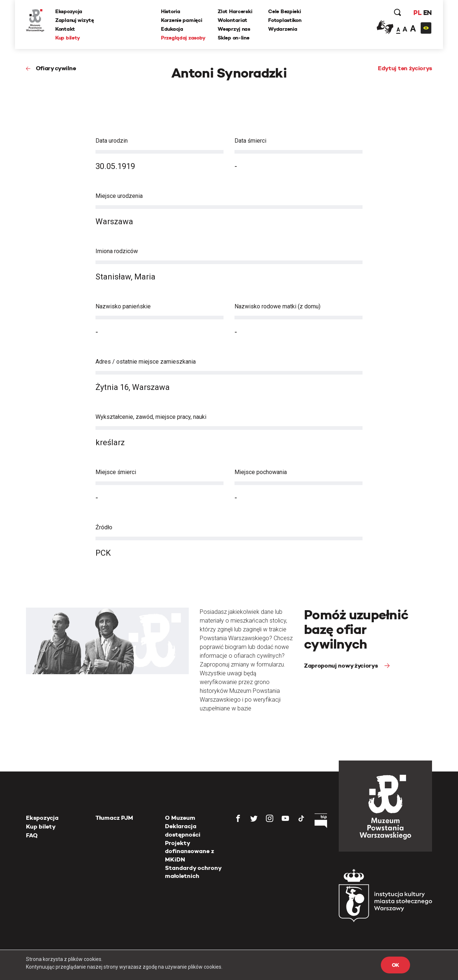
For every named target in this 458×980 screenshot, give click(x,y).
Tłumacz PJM (114, 818)
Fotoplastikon (285, 20)
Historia (171, 11)
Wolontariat (232, 20)
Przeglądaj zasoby (183, 38)
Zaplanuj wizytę (75, 20)
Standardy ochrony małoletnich (193, 872)
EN (427, 13)
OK (395, 965)
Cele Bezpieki (284, 11)
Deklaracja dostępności (183, 830)
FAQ (32, 835)
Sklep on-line (233, 38)
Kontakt (65, 29)
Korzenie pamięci (182, 20)
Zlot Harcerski (235, 11)
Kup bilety (68, 38)
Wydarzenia (283, 29)
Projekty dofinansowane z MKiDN (189, 851)
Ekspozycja (69, 11)
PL (417, 13)
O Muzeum (180, 818)
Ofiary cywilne (56, 68)
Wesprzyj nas (234, 29)
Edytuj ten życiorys (405, 68)
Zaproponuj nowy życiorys (341, 666)
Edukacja (172, 29)
